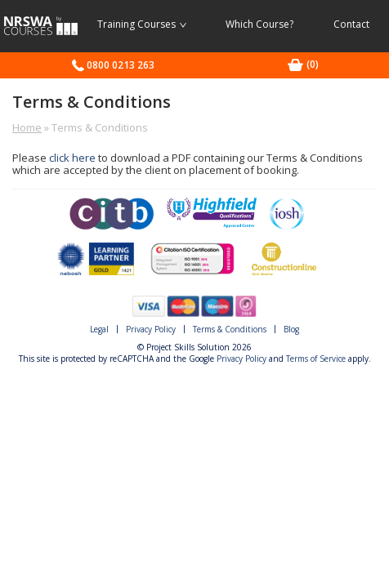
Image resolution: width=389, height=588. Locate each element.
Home (27, 127)
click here (72, 158)
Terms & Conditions (230, 329)
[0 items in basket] (313, 64)
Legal (99, 329)
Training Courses (142, 24)
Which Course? (259, 24)
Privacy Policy (151, 329)
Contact (351, 24)
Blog (291, 329)
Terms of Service (316, 359)
